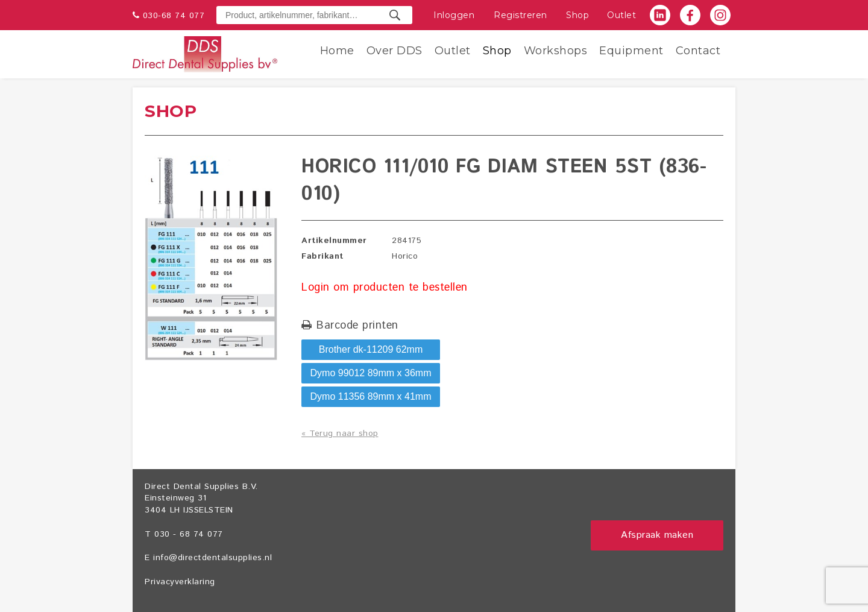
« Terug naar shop (340, 434)
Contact (698, 51)
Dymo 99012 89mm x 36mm (371, 373)
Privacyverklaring (180, 582)
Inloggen (454, 15)
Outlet (621, 15)
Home (337, 51)
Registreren (520, 15)
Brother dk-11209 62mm (371, 349)
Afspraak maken (657, 535)
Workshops (556, 51)
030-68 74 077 (174, 16)
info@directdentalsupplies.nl (212, 558)
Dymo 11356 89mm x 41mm (371, 396)
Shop (577, 15)
